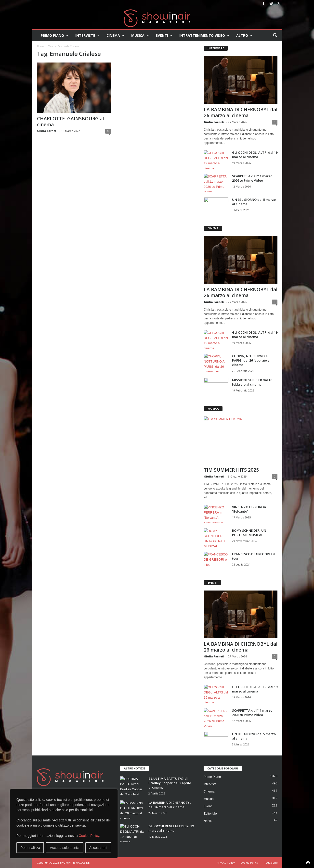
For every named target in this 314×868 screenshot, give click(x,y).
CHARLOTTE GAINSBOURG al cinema (71, 122)
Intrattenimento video (204, 36)
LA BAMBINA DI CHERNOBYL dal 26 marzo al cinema (241, 113)
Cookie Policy (89, 836)
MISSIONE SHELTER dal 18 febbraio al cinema (252, 382)
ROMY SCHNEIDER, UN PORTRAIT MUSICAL (249, 533)
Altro (244, 36)
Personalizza (30, 848)
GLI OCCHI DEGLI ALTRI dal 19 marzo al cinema (255, 155)
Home (40, 46)
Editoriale (210, 813)
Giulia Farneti (47, 131)
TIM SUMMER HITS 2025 (231, 470)
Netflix (208, 821)
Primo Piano (55, 36)
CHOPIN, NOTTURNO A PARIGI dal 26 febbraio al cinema (251, 360)
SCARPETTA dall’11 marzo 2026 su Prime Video (252, 178)
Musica (140, 36)
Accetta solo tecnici (65, 848)
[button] (275, 36)
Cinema (115, 36)
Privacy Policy (226, 862)
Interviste (87, 36)
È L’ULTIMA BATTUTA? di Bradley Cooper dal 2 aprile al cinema (170, 783)
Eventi (164, 36)
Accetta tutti (98, 848)
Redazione (271, 862)
